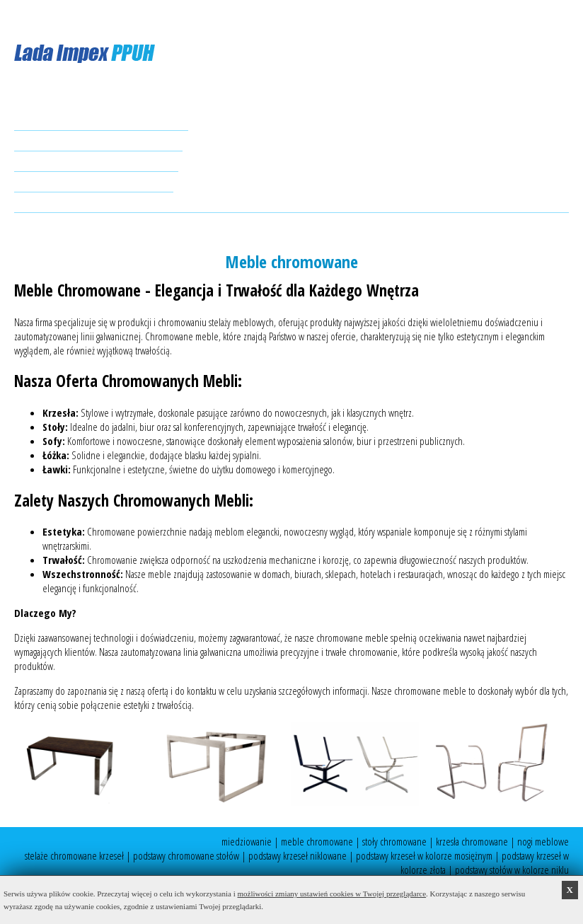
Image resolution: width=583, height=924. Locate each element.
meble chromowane (317, 841)
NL (87, 15)
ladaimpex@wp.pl (81, 227)
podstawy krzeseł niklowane (298, 855)
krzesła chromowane (472, 841)
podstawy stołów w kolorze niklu (512, 870)
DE (70, 15)
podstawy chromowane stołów (186, 855)
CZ (119, 15)
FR (103, 15)
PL (19, 15)
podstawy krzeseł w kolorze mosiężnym (424, 855)
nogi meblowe (543, 841)
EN (52, 15)
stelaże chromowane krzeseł (74, 855)
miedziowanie (247, 841)
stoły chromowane (394, 841)
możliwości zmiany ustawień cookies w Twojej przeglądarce (332, 894)
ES (35, 15)
